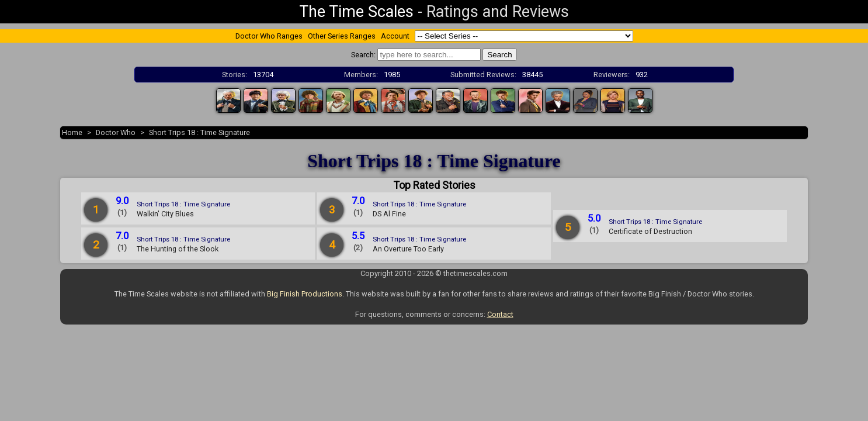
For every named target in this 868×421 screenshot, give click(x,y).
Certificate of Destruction (650, 231)
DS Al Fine (389, 214)
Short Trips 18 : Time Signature (199, 132)
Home (72, 132)
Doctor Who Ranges (269, 36)
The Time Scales (356, 12)
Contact (500, 314)
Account (395, 36)
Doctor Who (116, 132)
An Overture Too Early (408, 249)
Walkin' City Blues (165, 214)
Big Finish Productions (305, 294)
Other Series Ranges (342, 36)
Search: (363, 55)
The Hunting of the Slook (178, 249)
